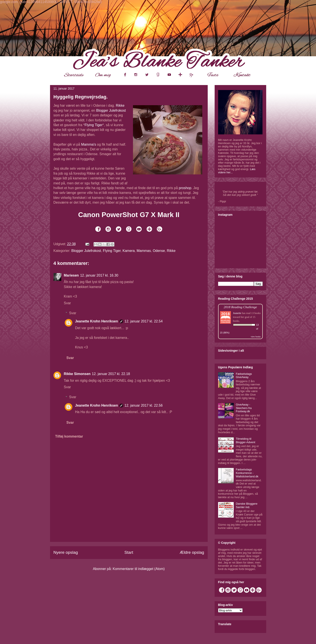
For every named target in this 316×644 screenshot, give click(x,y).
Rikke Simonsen (77, 374)
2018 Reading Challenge (240, 307)
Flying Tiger (94, 125)
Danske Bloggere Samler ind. (247, 505)
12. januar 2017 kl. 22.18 (111, 374)
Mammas (144, 251)
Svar (67, 303)
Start (129, 552)
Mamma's (89, 144)
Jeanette (237, 313)
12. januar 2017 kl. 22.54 (144, 321)
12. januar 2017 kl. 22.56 (144, 405)
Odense (159, 251)
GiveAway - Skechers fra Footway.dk (244, 408)
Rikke (120, 105)
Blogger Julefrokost (111, 110)
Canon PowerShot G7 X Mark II (129, 215)
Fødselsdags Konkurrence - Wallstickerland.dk (247, 473)
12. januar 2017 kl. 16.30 (99, 275)
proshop (185, 188)
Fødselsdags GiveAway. (244, 376)
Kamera (129, 251)
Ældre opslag (192, 552)
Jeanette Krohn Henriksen (97, 321)
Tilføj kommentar (69, 436)
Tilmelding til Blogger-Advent (246, 440)
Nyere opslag (66, 552)
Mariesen (71, 275)
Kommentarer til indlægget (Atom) (139, 569)
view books (256, 337)
